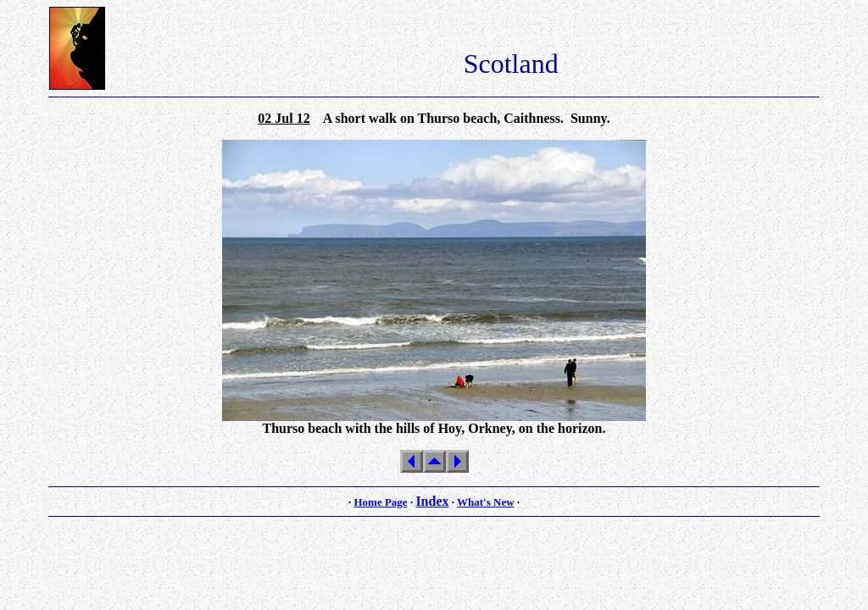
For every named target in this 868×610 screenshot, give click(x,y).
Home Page (380, 502)
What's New (486, 502)
